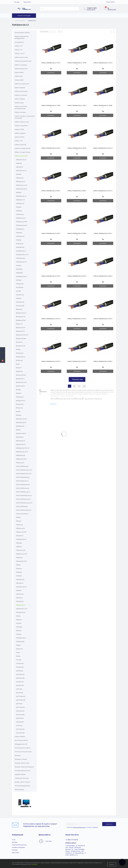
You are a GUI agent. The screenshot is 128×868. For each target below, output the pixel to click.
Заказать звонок (91, 10)
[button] (3, 360)
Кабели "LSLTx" (20, 53)
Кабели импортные (21, 69)
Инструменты (19, 42)
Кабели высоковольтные (23, 61)
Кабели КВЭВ (19, 80)
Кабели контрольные (22, 84)
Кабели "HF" (19, 46)
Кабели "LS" (19, 50)
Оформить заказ (112, 9)
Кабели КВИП (19, 72)
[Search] (78, 9)
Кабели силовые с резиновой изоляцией (25, 117)
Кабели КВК (19, 76)
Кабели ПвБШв (20, 99)
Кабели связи (19, 103)
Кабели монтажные (21, 91)
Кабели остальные (21, 95)
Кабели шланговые (20, 21)
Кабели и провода (21, 65)
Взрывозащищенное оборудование (22, 37)
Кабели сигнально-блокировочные (21, 107)
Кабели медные (20, 88)
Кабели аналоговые (21, 57)
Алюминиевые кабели (22, 33)
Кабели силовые (20, 112)
